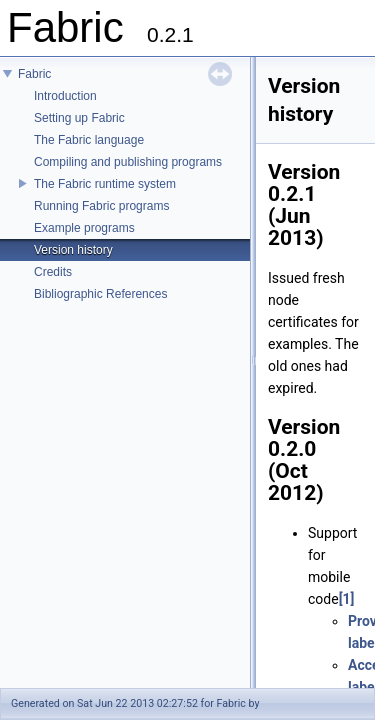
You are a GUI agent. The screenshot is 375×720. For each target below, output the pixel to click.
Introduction (65, 96)
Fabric (34, 74)
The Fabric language (89, 140)
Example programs (84, 228)
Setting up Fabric (79, 118)
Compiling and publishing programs (128, 162)
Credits (53, 272)
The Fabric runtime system (105, 184)
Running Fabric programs (101, 206)
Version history (73, 250)
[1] (347, 599)
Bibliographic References (100, 294)
